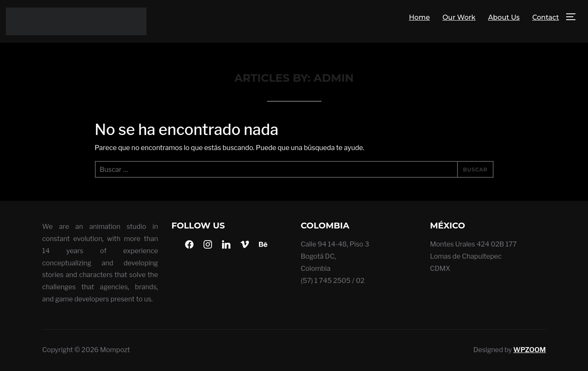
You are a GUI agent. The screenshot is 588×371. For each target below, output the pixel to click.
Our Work (459, 17)
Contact (546, 17)
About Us (504, 17)
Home (419, 17)
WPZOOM (529, 350)
